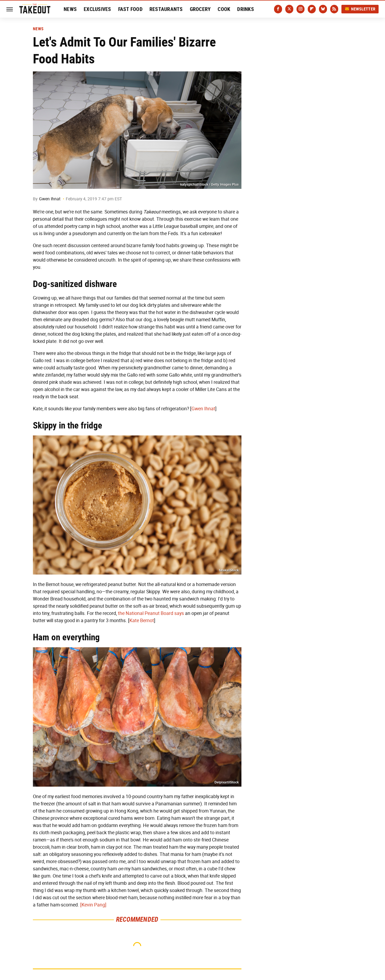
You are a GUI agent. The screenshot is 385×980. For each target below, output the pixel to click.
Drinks (246, 9)
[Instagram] (301, 9)
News (70, 9)
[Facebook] (278, 9)
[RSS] (334, 9)
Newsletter (360, 9)
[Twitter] (289, 9)
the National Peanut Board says (151, 613)
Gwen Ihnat (50, 199)
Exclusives (97, 9)
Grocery (200, 9)
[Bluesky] (323, 9)
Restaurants (166, 9)
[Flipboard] (312, 9)
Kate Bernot (142, 621)
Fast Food (130, 9)
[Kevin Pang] (93, 905)
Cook (224, 9)
